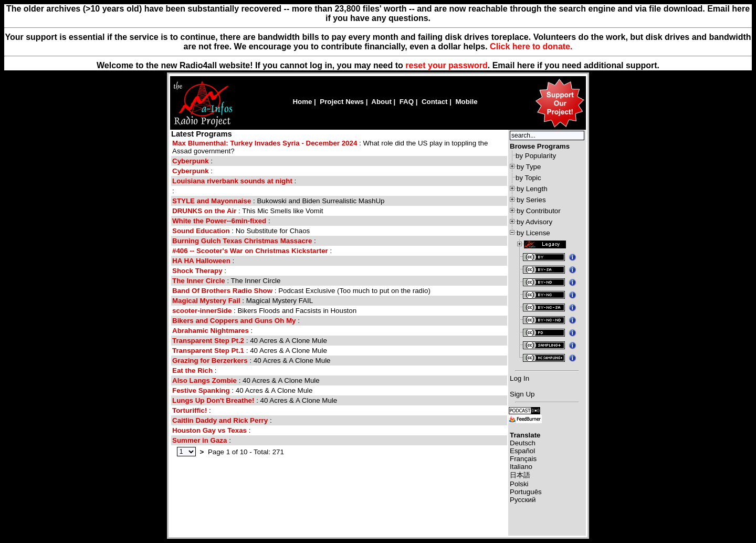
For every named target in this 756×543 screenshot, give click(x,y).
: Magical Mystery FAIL (243, 301)
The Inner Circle (199, 281)
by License (533, 233)
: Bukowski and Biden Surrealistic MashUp (278, 201)
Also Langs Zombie (204, 380)
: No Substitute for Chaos (241, 231)
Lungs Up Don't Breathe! (213, 400)
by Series (531, 200)
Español (522, 451)
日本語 (520, 475)
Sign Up (522, 394)
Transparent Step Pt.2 (208, 341)
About (381, 102)
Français (523, 459)
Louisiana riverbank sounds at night (232, 181)
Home (302, 102)
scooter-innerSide (202, 311)
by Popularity (536, 156)
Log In (519, 378)
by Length (532, 189)
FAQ (407, 102)
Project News (342, 102)
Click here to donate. (531, 46)
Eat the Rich (192, 370)
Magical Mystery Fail (206, 301)
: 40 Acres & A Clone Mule (250, 341)
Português (526, 492)
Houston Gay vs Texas (209, 430)
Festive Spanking (201, 390)
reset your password (447, 65)
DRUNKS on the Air (204, 211)
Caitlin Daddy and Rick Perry (221, 420)
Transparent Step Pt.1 (208, 351)
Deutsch (523, 443)
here (526, 65)
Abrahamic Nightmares (211, 331)
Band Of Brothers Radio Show (222, 291)
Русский (523, 500)
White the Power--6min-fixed (219, 221)
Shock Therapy (197, 271)
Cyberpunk (191, 161)
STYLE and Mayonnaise (212, 201)
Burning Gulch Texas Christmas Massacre (242, 241)
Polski (519, 484)
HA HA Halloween (201, 261)
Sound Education (201, 231)
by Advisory (534, 222)
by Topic (528, 178)
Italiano (521, 467)
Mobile (466, 102)
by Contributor (539, 211)
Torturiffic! (190, 410)
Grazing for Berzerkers (210, 361)
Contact (435, 102)
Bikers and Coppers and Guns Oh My (234, 321)
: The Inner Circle (226, 281)
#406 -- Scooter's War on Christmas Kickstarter (250, 251)
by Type (529, 167)
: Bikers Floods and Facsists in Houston (264, 311)
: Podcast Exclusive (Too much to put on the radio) (301, 291)
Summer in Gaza (199, 440)
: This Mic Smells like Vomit (248, 211)
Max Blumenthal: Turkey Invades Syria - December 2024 (265, 143)
